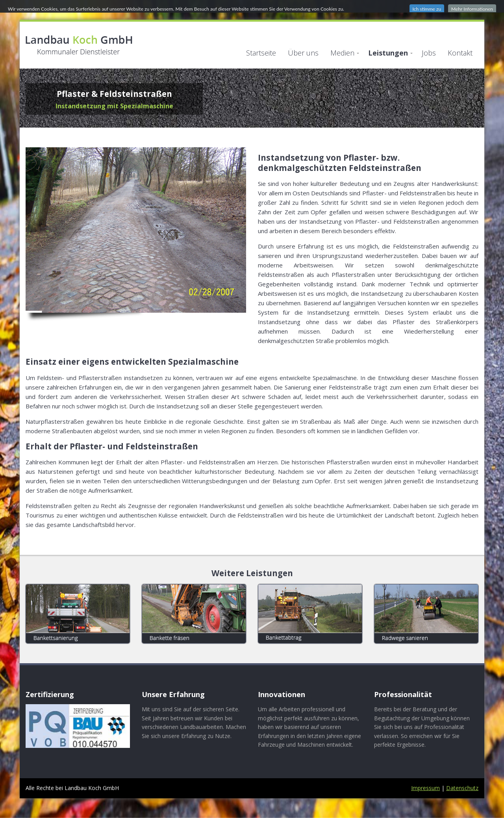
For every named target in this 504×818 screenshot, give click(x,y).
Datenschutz (462, 788)
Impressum (425, 788)
